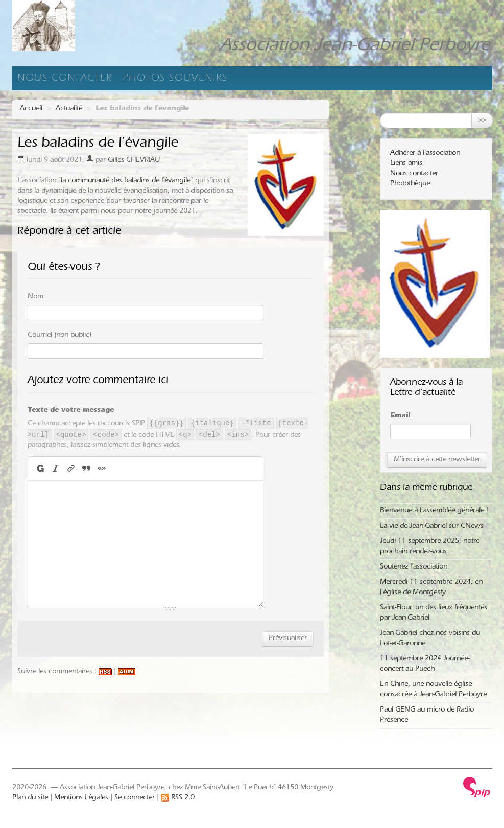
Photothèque (410, 184)
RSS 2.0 (178, 798)
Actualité (69, 109)
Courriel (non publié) (59, 336)
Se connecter (135, 798)
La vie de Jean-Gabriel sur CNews (432, 527)
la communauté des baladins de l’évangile (126, 181)
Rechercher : (400, 105)
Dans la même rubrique (426, 488)
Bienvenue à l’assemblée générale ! (434, 511)
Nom (35, 297)
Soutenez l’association (414, 567)
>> (482, 121)
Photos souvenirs (175, 79)
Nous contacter (65, 79)
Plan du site (30, 798)
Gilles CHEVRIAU (134, 161)
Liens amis (406, 164)
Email (400, 416)
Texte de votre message (71, 411)
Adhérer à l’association (425, 154)
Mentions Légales (81, 798)
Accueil (31, 109)
